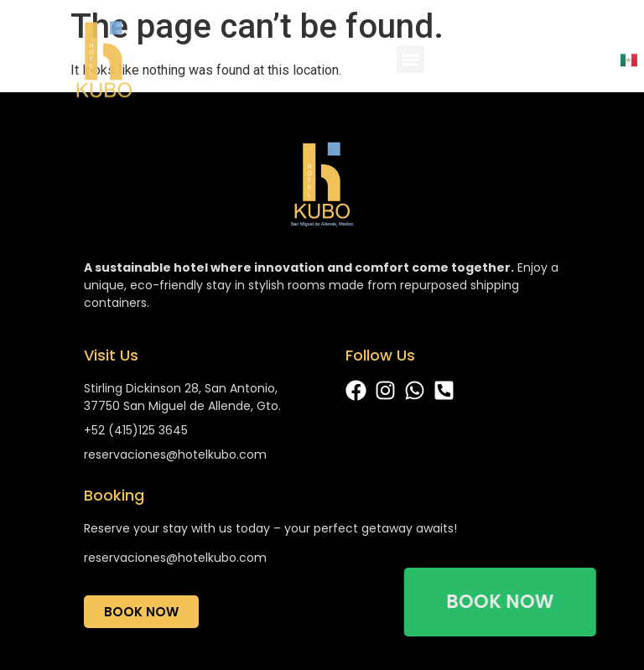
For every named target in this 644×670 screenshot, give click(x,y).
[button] (410, 64)
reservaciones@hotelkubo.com (175, 558)
